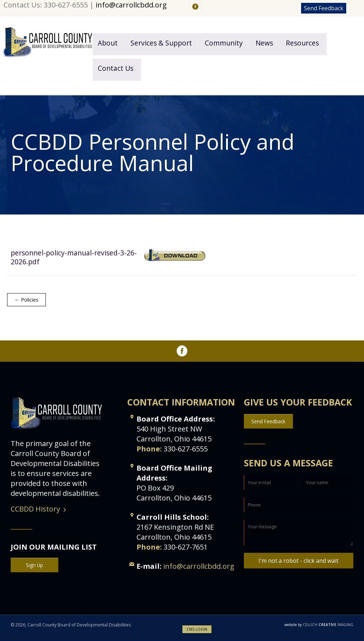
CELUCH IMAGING (319, 625)
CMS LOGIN (197, 629)
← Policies (26, 300)
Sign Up (34, 565)
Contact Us (116, 68)
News (264, 43)
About (108, 43)
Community (224, 43)
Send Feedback (324, 8)
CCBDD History (35, 509)
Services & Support (161, 43)
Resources (302, 43)
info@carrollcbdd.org (131, 5)
